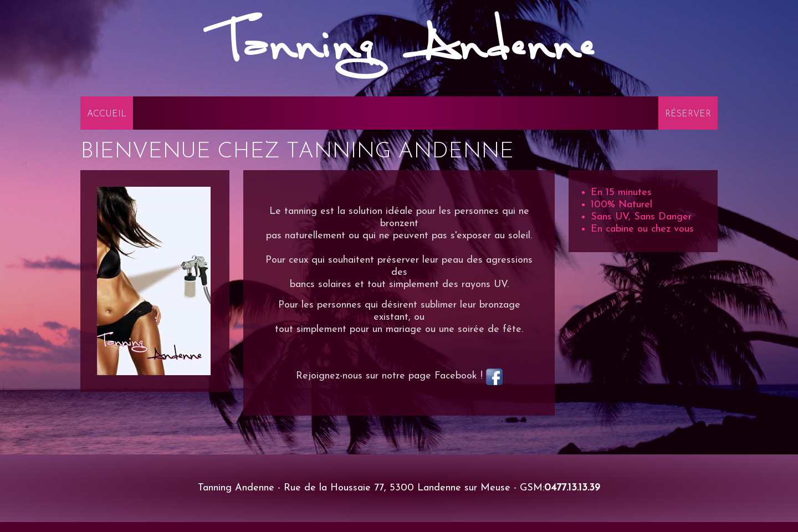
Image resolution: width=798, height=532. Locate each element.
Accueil (107, 114)
